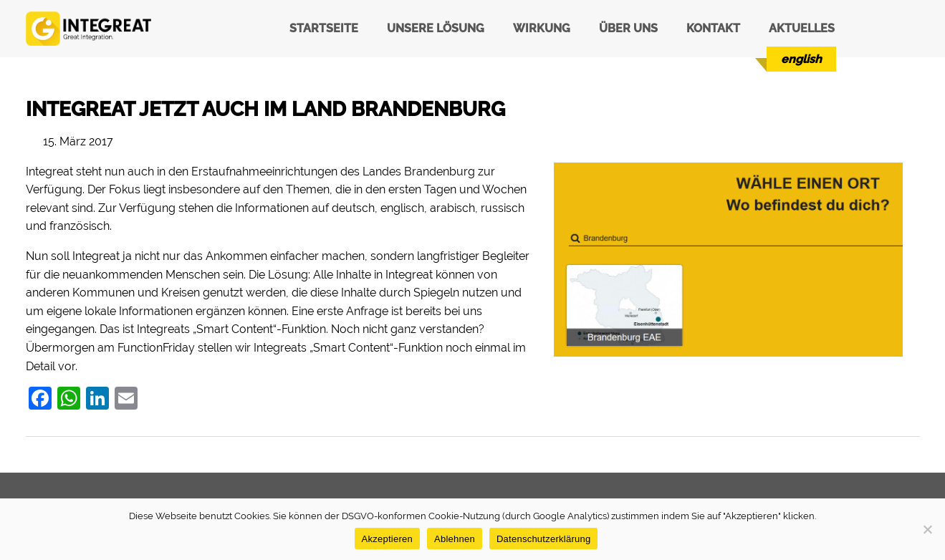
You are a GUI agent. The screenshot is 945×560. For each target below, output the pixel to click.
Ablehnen (455, 539)
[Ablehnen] (927, 529)
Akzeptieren (387, 539)
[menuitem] (801, 59)
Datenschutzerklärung (543, 539)
